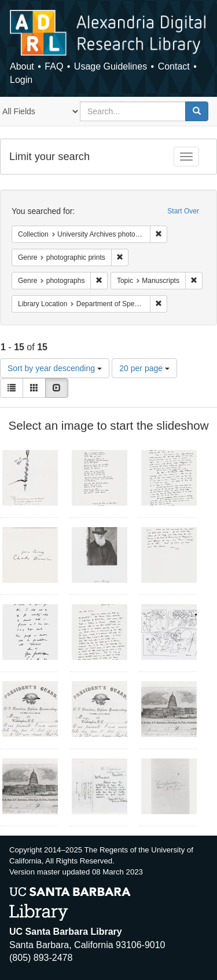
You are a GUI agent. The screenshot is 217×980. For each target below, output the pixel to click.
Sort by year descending (55, 368)
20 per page (144, 368)
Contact (174, 66)
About (22, 66)
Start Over (183, 211)
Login (21, 80)
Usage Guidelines (111, 66)
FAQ (54, 66)
